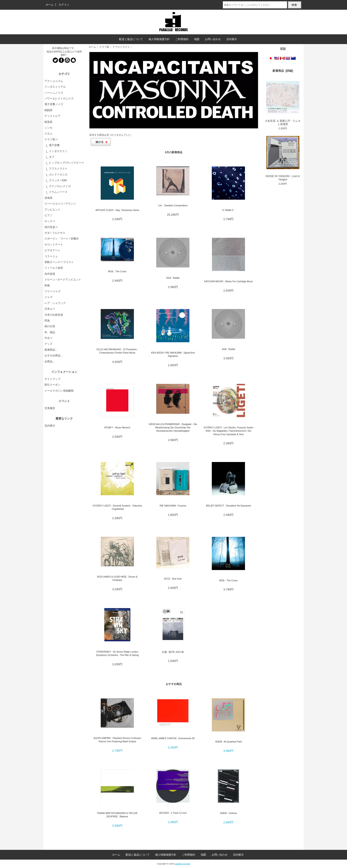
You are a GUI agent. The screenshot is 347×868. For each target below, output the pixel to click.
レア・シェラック (55, 303)
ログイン (64, 5)
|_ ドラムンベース (56, 192)
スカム (48, 133)
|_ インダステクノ (56, 151)
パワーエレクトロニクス (59, 99)
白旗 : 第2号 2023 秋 (173, 652)
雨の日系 (50, 326)
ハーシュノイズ (54, 93)
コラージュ (51, 256)
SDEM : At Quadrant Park (228, 742)
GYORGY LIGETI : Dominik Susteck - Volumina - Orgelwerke (117, 507)
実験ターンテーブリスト (59, 262)
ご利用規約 (182, 39)
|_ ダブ (49, 157)
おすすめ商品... (54, 356)
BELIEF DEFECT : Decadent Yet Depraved (228, 506)
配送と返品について (131, 39)
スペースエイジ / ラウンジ (60, 204)
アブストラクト (121, 47)
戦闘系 (48, 110)
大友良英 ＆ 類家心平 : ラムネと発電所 (283, 103)
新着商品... (51, 350)
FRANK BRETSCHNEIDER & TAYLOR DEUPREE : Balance (117, 815)
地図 (197, 39)
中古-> (48, 338)
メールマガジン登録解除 (59, 391)
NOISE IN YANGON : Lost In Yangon (283, 159)
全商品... (50, 362)
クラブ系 (104, 47)
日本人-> (50, 309)
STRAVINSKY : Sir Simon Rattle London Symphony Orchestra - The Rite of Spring (117, 653)
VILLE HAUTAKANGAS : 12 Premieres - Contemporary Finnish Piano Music (117, 351)
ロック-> (50, 221)
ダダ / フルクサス (55, 233)
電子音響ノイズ (54, 104)
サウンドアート (54, 245)
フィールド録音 (54, 268)
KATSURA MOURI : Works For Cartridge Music (228, 281)
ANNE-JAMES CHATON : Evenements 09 (173, 738)
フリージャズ (52, 291)
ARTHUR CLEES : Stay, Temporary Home (117, 210)
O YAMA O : (228, 210)
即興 (47, 286)
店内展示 (232, 39)
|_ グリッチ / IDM (56, 180)
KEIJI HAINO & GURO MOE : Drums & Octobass (117, 578)
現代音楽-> (51, 227)
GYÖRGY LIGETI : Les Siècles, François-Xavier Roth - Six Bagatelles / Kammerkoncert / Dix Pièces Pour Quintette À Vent (228, 431)
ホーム (50, 5)
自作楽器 (50, 274)
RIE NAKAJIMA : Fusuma (173, 506)
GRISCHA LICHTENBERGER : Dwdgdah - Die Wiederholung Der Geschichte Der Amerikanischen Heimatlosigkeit (173, 428)
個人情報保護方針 (159, 39)
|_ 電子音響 (52, 145)
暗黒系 (48, 122)
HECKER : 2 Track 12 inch (173, 813)
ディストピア (52, 116)
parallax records (182, 864)
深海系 (48, 198)
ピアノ (48, 215)
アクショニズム (54, 81)
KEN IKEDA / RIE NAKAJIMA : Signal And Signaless (173, 354)
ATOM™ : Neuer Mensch (117, 427)
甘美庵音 (50, 408)
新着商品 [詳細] (283, 71)
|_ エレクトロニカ (56, 174)
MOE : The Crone (117, 271)
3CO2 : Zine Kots (173, 579)
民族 (47, 321)
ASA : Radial (173, 278)
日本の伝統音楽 (54, 315)
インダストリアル (55, 87)
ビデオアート (52, 250)
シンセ (48, 128)
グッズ (48, 344)
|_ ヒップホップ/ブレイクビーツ (64, 163)
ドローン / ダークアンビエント (63, 280)
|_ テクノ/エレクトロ (58, 186)
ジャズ (48, 297)
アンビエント (52, 210)
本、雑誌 (50, 332)
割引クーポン (52, 385)
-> (51, 139)
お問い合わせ (213, 39)
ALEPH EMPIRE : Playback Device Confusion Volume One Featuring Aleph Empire (117, 740)
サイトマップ (52, 379)
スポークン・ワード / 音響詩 (62, 239)
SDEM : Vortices (228, 813)
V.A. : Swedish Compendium (173, 205)
